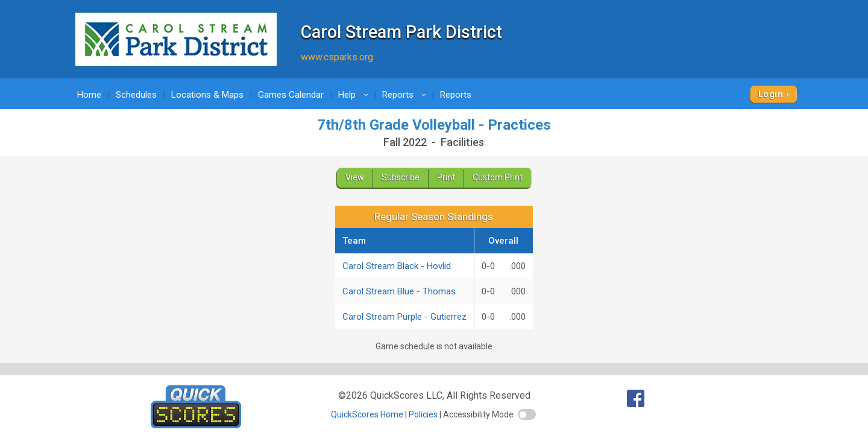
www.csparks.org (337, 57)
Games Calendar (291, 95)
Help (355, 95)
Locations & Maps (207, 95)
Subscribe (401, 177)
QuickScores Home (367, 414)
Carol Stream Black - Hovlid (397, 266)
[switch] (527, 414)
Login (771, 94)
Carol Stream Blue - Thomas (399, 291)
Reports (406, 95)
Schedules (136, 95)
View (355, 177)
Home (89, 95)
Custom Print (498, 177)
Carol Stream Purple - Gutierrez (404, 317)
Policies (423, 414)
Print (446, 177)
